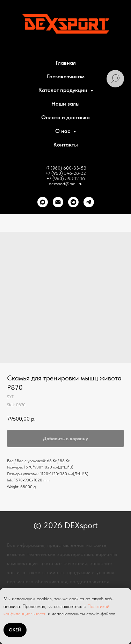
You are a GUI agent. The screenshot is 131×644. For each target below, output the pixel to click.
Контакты (66, 145)
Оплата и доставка (65, 117)
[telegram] (89, 202)
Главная (66, 63)
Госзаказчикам (66, 76)
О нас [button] (63, 131)
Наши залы (65, 104)
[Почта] (58, 202)
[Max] (43, 202)
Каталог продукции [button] (64, 90)
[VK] (73, 202)
